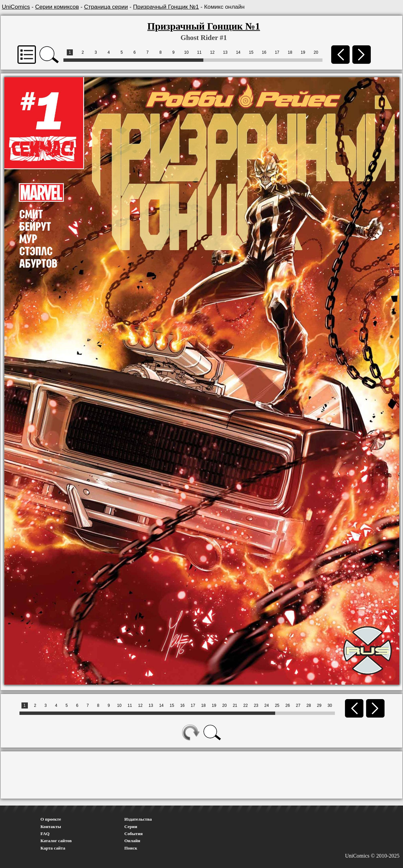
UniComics (16, 7)
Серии (131, 827)
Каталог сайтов (56, 841)
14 (238, 52)
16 (264, 52)
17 (277, 52)
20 (316, 52)
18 (290, 52)
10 (186, 52)
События (134, 834)
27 (298, 705)
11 (199, 52)
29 (319, 705)
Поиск (131, 848)
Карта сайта (53, 848)
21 (235, 705)
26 (287, 705)
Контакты (51, 827)
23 (256, 705)
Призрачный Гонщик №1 (166, 7)
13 (225, 52)
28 (309, 705)
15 (251, 52)
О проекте (51, 819)
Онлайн (133, 841)
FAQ (45, 834)
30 (330, 705)
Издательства (138, 819)
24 (267, 705)
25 (277, 705)
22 (245, 705)
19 (303, 52)
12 (212, 52)
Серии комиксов (57, 7)
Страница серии (106, 7)
